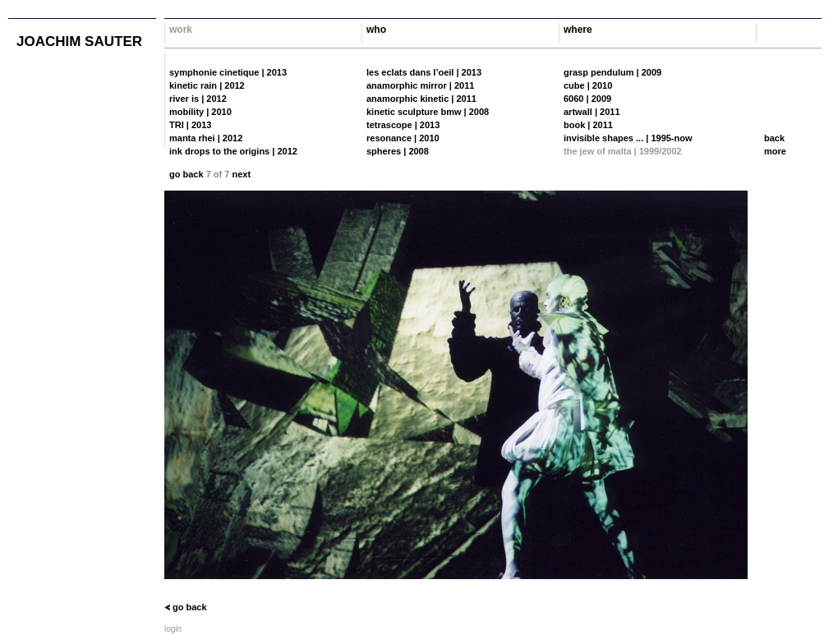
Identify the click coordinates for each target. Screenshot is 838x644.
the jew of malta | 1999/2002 (623, 151)
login (173, 629)
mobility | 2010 (200, 112)
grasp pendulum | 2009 (612, 72)
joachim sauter (79, 41)
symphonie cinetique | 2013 (228, 72)
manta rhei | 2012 (206, 138)
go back (186, 174)
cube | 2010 (588, 85)
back (774, 138)
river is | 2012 (198, 99)
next (241, 174)
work (181, 30)
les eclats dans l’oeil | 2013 (424, 72)
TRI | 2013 (190, 125)
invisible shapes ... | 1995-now (628, 138)
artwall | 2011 (592, 112)
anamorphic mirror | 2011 (420, 85)
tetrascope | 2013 (403, 125)
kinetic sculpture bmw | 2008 (428, 112)
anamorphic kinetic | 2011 (421, 99)
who (376, 30)
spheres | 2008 (398, 151)
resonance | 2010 (403, 138)
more (775, 151)
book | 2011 (588, 125)
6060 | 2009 (587, 99)
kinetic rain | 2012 (207, 85)
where (578, 30)
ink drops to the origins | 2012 (233, 151)
